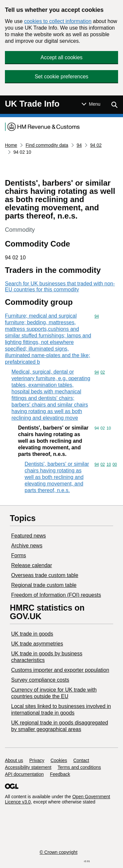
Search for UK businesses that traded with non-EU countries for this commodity (60, 287)
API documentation (24, 774)
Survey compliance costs (40, 680)
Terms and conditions (79, 767)
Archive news (27, 546)
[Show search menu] (114, 105)
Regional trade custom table (44, 585)
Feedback (60, 774)
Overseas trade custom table (45, 575)
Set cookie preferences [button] (62, 77)
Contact (81, 760)
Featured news (29, 536)
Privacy (37, 760)
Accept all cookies (61, 57)
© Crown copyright (59, 852)
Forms (19, 555)
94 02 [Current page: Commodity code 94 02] (96, 145)
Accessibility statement (28, 767)
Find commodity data (47, 145)
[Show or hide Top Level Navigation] (91, 104)
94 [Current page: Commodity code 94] (79, 145)
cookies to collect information (58, 21)
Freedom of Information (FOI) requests (56, 595)
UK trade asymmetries (37, 644)
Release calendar (32, 565)
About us (14, 760)
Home (11, 145)
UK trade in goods (32, 634)
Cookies (59, 760)
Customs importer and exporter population (60, 670)
